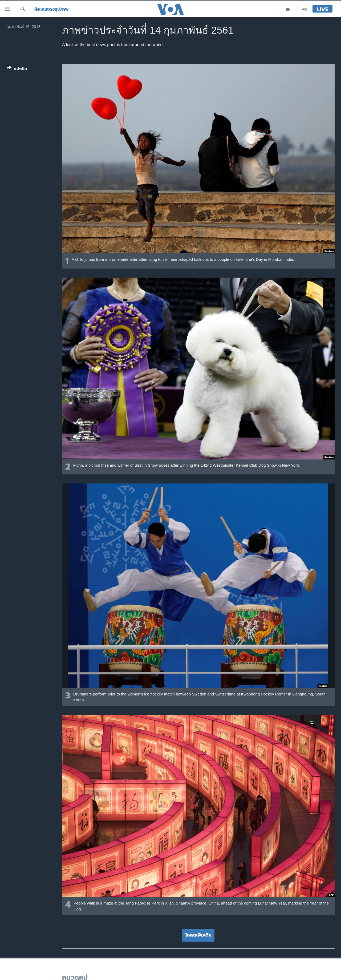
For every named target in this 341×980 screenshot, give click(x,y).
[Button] (17, 69)
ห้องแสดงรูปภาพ (52, 9)
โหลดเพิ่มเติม (198, 935)
